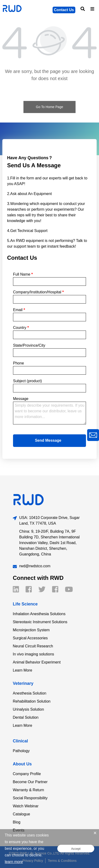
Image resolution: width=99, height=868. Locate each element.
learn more (14, 862)
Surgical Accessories (30, 638)
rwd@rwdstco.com (35, 566)
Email (19, 310)
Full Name (23, 274)
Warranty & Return (28, 790)
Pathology (21, 751)
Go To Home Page (50, 107)
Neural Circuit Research (33, 646)
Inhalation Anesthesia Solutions (39, 614)
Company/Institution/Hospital (38, 292)
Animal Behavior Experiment (37, 662)
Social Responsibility (30, 798)
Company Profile (27, 774)
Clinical (20, 741)
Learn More (22, 670)
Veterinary (23, 683)
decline (35, 855)
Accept (76, 849)
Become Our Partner (30, 782)
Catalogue (21, 814)
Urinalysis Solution (28, 709)
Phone (18, 363)
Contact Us (64, 10)
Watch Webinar (26, 806)
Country (21, 328)
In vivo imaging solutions (33, 654)
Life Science (25, 604)
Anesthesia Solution (29, 693)
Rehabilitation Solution (32, 701)
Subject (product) (27, 381)
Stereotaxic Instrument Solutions (40, 622)
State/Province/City (29, 345)
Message (21, 399)
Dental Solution (26, 717)
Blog (17, 822)
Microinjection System (31, 630)
